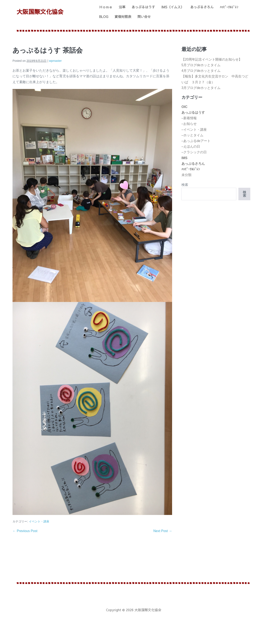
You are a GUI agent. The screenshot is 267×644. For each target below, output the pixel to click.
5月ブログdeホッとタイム (201, 65)
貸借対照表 (123, 16)
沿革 (122, 7)
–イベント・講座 (194, 130)
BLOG (104, 16)
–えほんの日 (191, 146)
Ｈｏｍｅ (106, 7)
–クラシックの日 (194, 152)
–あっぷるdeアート (196, 141)
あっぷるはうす (143, 7)
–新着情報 (189, 118)
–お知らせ (189, 124)
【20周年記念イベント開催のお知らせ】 (212, 59)
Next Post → (163, 531)
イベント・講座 (39, 521)
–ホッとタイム (192, 135)
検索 (185, 185)
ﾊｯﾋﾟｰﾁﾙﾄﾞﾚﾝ (229, 7)
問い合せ (144, 16)
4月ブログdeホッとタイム (201, 71)
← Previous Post (25, 531)
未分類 (186, 175)
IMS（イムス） (173, 7)
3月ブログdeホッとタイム (201, 88)
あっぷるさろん (202, 7)
